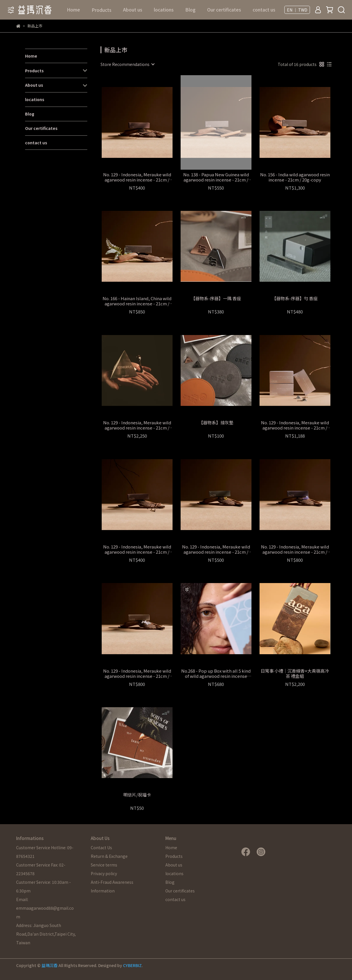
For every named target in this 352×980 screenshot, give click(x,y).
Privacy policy (104, 873)
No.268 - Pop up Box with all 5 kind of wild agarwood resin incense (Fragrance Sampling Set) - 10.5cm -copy (216, 673)
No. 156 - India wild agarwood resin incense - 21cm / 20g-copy (295, 177)
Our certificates (224, 10)
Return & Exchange (109, 856)
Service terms (104, 865)
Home (73, 10)
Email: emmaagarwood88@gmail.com (45, 908)
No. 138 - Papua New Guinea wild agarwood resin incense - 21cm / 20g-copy (216, 177)
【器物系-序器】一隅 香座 (216, 299)
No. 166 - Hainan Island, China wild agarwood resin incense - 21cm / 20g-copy (137, 301)
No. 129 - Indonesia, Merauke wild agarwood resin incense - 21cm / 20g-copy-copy (137, 549)
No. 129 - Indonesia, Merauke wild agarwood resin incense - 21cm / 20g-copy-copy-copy (216, 549)
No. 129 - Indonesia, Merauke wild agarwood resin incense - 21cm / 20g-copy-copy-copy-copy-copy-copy (295, 425)
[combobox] (127, 64)
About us (133, 10)
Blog (190, 10)
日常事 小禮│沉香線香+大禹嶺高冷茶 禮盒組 (295, 673)
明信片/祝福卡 (137, 795)
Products (34, 71)
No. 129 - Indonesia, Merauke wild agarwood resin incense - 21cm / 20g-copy (137, 177)
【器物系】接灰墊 (216, 423)
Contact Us (101, 847)
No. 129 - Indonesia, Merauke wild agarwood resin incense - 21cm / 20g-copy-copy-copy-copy (295, 549)
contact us (264, 10)
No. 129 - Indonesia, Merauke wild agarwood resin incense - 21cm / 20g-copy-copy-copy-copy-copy (137, 673)
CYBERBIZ (132, 965)
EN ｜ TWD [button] (297, 10)
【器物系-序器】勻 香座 (295, 299)
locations (164, 10)
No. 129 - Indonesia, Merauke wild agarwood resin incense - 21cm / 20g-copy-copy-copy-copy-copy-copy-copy (137, 425)
